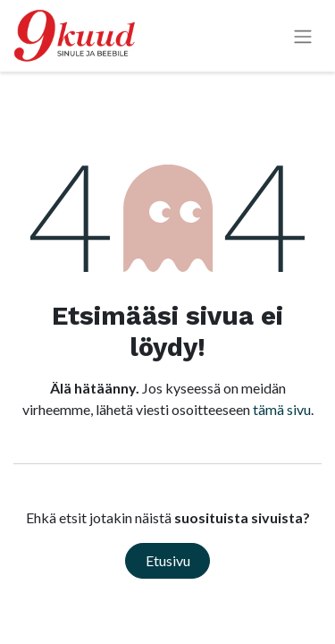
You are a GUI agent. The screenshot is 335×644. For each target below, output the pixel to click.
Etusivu (168, 560)
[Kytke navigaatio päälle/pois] (303, 36)
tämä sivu (282, 409)
